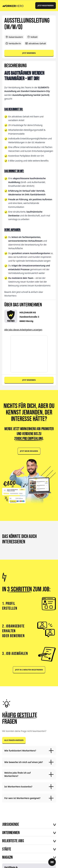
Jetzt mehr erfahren (29, 451)
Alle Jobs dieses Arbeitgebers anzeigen (23, 330)
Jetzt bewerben (29, 53)
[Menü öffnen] (52, 862)
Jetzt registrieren (46, 6)
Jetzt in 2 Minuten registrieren (29, 670)
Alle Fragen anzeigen (14, 740)
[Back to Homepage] (14, 5)
